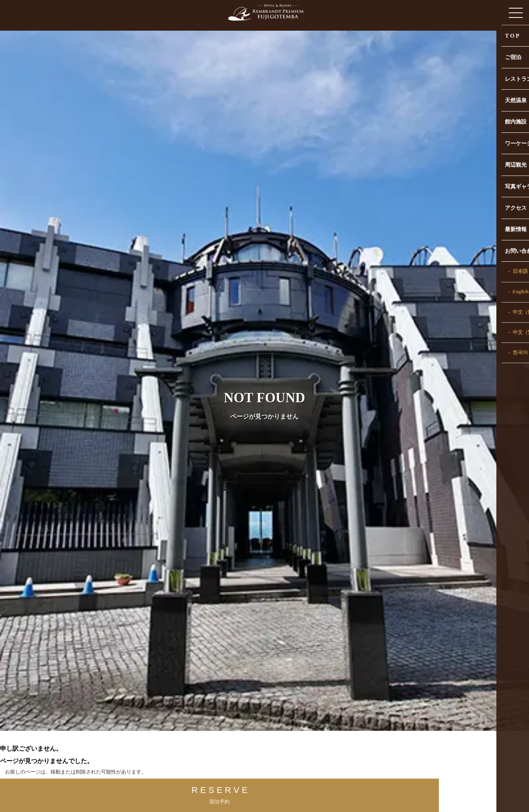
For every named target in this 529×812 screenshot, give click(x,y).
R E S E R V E (176, 793)
